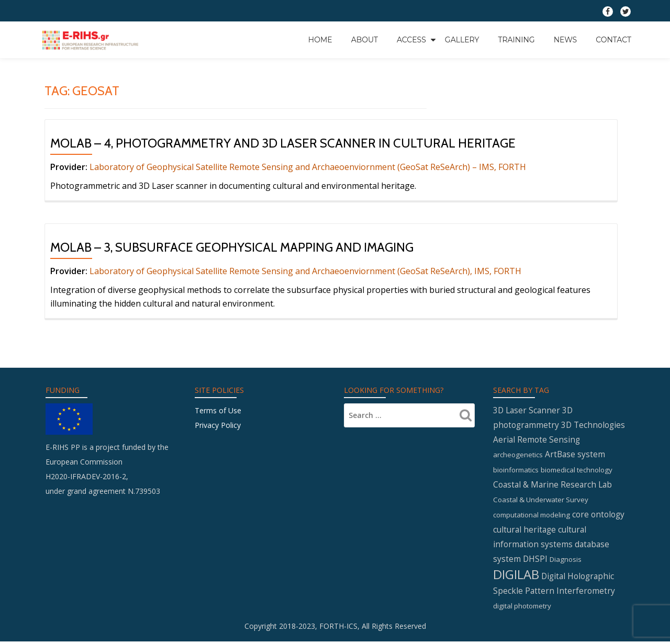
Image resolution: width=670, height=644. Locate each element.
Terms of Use (218, 410)
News (566, 39)
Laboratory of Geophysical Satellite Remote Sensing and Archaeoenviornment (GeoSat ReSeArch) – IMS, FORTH (308, 167)
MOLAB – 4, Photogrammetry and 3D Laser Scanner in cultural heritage (283, 143)
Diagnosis (566, 562)
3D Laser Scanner (527, 411)
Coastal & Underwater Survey (541, 501)
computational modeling (532, 516)
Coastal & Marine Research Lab (552, 486)
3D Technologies (593, 426)
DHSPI (535, 561)
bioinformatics (516, 471)
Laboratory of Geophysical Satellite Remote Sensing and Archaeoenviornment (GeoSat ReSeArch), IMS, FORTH (304, 271)
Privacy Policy (218, 425)
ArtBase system (575, 456)
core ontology (598, 516)
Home (320, 39)
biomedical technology (577, 471)
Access (411, 39)
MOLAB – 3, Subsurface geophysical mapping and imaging (232, 247)
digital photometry (522, 608)
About (365, 39)
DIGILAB (516, 576)
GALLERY (462, 39)
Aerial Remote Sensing (537, 441)
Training (516, 39)
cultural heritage (524, 531)
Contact (613, 39)
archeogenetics (518, 457)
